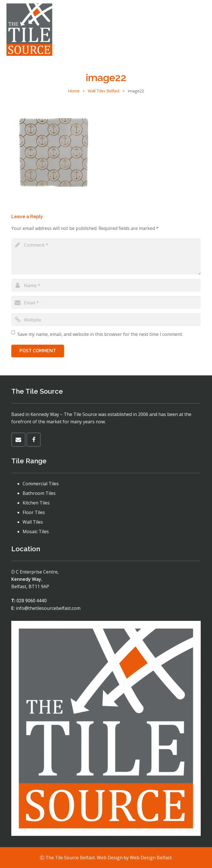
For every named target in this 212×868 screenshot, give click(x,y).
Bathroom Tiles (39, 493)
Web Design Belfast (151, 858)
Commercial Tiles (41, 484)
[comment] (106, 257)
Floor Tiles (34, 512)
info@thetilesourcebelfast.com (48, 608)
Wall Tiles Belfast (104, 91)
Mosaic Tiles (36, 532)
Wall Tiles (33, 522)
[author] (106, 286)
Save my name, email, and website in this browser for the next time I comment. (100, 334)
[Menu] (185, 30)
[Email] (18, 440)
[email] (106, 303)
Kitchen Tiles (36, 503)
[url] (106, 320)
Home (74, 91)
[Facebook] (202, 30)
